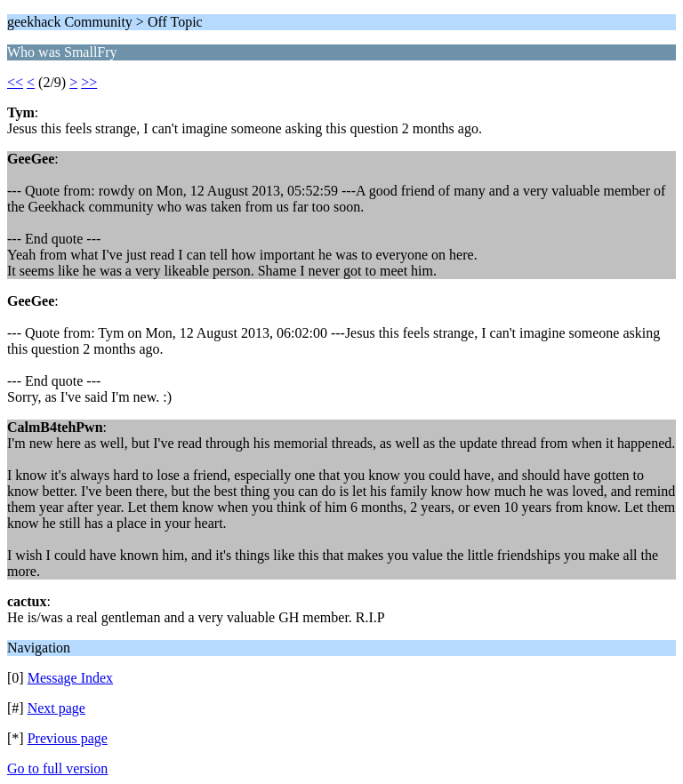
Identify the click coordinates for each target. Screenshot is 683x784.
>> (89, 82)
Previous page (68, 738)
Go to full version (57, 768)
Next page (56, 708)
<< (15, 82)
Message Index (70, 678)
